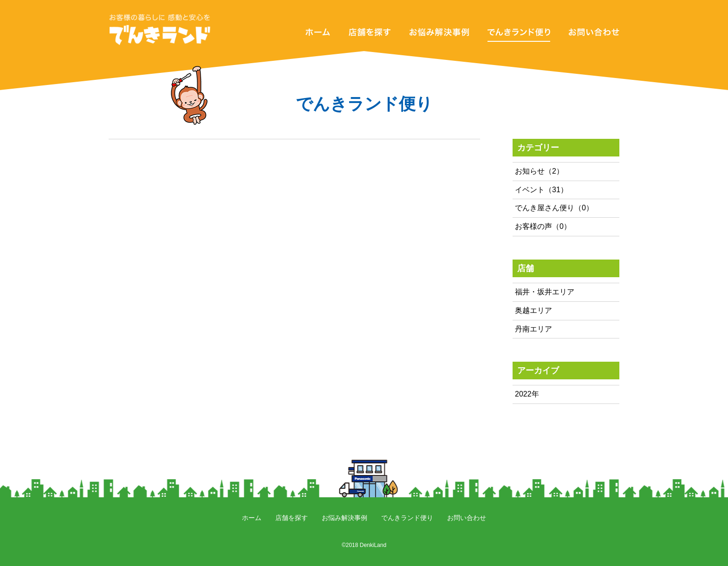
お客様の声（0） (543, 226)
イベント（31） (541, 190)
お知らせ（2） (539, 171)
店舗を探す (292, 518)
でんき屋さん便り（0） (554, 208)
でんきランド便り (407, 518)
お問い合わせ (467, 518)
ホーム (252, 518)
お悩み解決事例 (344, 518)
